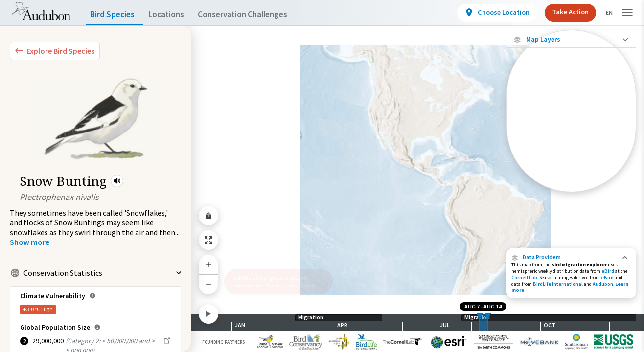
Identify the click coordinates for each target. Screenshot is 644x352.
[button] (117, 181)
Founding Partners (223, 342)
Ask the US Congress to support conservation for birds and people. (275, 281)
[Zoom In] (208, 264)
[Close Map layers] (571, 39)
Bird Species (115, 14)
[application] (322, 176)
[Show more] (30, 242)
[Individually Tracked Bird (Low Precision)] (571, 124)
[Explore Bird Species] (55, 51)
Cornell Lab (524, 277)
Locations (175, 14)
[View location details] (489, 13)
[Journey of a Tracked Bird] (571, 163)
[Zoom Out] (208, 284)
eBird (608, 271)
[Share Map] (208, 216)
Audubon (603, 284)
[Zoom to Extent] (208, 240)
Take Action (562, 12)
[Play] (208, 314)
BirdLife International (558, 284)
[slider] (480, 322)
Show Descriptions (571, 194)
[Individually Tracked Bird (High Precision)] (571, 99)
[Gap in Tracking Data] (571, 146)
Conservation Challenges (258, 14)
